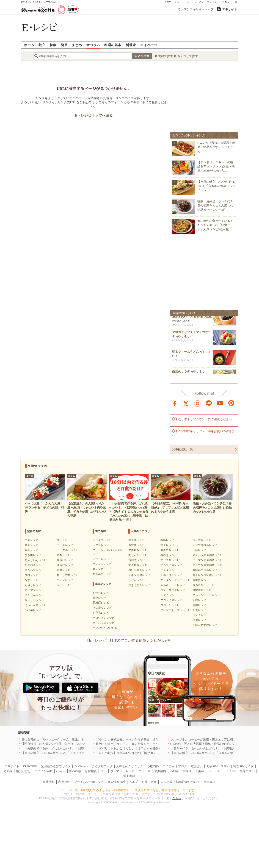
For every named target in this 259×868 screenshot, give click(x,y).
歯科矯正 (188, 771)
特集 (53, 45)
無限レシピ (199, 605)
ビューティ (191, 2)
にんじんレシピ (34, 595)
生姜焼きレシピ (138, 550)
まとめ (77, 45)
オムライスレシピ (171, 565)
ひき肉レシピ (33, 555)
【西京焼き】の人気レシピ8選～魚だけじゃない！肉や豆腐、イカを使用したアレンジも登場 (83, 744)
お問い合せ (149, 782)
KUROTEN (30, 766)
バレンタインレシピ (105, 628)
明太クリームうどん (186, 353)
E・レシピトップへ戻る (94, 115)
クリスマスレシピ (104, 623)
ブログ (183, 766)
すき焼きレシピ (138, 565)
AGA (233, 771)
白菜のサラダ (181, 373)
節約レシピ (199, 600)
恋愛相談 (91, 771)
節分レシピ (99, 598)
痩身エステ (247, 771)
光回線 (8, 771)
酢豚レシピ (167, 540)
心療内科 (153, 766)
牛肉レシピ (32, 540)
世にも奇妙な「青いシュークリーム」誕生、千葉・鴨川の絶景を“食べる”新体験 (75, 739)
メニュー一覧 (230, 2)
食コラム (93, 45)
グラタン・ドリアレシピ (176, 580)
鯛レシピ (98, 569)
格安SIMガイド (243, 766)
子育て (168, 2)
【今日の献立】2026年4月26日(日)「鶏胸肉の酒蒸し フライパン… (217, 186)
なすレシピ (32, 580)
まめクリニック (102, 766)
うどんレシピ (137, 580)
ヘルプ (134, 782)
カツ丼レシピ (137, 545)
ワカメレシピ (65, 580)
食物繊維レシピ (202, 590)
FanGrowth (81, 766)
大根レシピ (32, 575)
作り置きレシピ (202, 540)
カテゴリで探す (188, 56)
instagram (198, 403)
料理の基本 (113, 45)
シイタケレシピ (102, 540)
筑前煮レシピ (137, 560)
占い (202, 2)
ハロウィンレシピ (104, 618)
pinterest (231, 403)
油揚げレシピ (65, 565)
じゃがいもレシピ (36, 560)
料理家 (131, 45)
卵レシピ (62, 540)
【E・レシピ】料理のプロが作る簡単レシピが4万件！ (129, 640)
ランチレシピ (201, 615)
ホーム (29, 45)
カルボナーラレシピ (173, 585)
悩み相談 (75, 771)
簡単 (64, 45)
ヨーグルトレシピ (68, 550)
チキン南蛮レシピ (139, 575)
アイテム (168, 766)
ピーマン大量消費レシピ (208, 560)
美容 (201, 771)
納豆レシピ (64, 570)
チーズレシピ (65, 545)
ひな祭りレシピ (102, 608)
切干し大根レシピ (68, 575)
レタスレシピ (101, 545)
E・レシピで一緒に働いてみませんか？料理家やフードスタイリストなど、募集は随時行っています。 (130, 790)
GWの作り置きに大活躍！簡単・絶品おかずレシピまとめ (216, 147)
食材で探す (166, 56)
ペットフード (217, 771)
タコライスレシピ (171, 600)
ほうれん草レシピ (36, 605)
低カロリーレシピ (204, 585)
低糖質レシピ (201, 580)
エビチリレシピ (170, 560)
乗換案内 (160, 771)
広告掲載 (166, 782)
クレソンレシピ (102, 564)
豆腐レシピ (64, 555)
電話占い (197, 766)
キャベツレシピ (34, 570)
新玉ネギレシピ (102, 574)
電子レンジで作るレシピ (208, 575)
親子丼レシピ (137, 540)
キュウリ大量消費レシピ (208, 565)
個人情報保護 (116, 782)
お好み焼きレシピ (139, 570)
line (209, 403)
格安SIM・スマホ (218, 766)
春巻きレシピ (169, 555)
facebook (175, 403)
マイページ (149, 45)
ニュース (144, 771)
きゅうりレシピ (34, 600)
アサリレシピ (101, 559)
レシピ (130, 771)
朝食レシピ (199, 610)
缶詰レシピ (199, 550)
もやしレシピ (33, 585)
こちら (177, 798)
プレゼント (213, 2)
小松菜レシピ (33, 610)
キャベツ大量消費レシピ (208, 555)
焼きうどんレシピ (139, 585)
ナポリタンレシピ (171, 575)
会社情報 (49, 782)
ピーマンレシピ (34, 590)
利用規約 (64, 782)
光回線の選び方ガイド (56, 766)
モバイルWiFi (44, 771)
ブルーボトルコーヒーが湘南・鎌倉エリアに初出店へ (206, 739)
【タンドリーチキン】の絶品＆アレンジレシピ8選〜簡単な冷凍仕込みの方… (216, 166)
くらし (178, 2)
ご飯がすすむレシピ (205, 625)
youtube (220, 403)
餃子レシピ (167, 545)
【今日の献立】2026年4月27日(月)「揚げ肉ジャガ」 (130, 753)
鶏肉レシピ (32, 550)
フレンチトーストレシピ (176, 610)
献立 (42, 45)
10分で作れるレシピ (205, 545)
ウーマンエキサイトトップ (196, 9)
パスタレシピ (169, 570)
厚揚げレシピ (65, 560)
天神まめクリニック (130, 766)
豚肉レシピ (32, 545)
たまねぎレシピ (34, 565)
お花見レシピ (101, 613)
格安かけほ (23, 771)
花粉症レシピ (101, 603)
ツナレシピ (64, 585)
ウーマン (116, 771)
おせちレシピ (101, 593)
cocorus (61, 771)
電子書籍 (129, 776)
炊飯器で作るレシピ (205, 570)
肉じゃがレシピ (138, 555)
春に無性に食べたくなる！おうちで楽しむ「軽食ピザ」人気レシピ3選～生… (215, 225)
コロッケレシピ (170, 605)
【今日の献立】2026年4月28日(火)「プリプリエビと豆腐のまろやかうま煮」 (72, 753)
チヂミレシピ (169, 595)
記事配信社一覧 (183, 449)
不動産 (174, 771)
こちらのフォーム (111, 102)
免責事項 (209, 782)
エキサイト (230, 9)
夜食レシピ (199, 620)
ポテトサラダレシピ (173, 590)
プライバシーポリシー (89, 782)
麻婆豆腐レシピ (170, 550)
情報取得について (188, 782)
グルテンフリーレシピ (206, 595)
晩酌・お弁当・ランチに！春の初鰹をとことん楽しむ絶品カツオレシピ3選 (215, 205)
